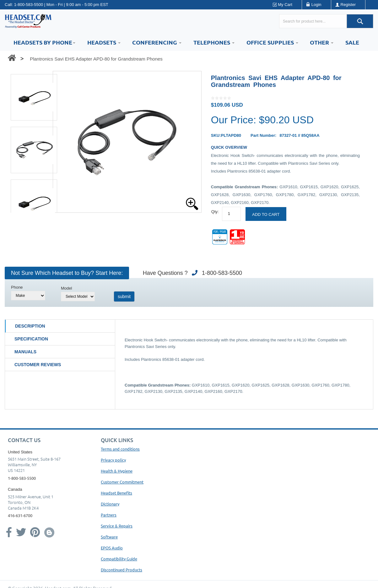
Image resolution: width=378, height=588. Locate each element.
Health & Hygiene (117, 471)
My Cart (285, 5)
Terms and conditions (120, 449)
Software (109, 537)
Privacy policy (113, 460)
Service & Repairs (117, 526)
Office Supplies (272, 42)
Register (348, 5)
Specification (31, 339)
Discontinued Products (121, 570)
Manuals (25, 352)
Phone (17, 287)
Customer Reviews (38, 365)
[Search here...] (313, 21)
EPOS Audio (112, 548)
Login (316, 5)
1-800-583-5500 (29, 5)
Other (322, 42)
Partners (109, 515)
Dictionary (110, 504)
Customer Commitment (122, 482)
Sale (352, 42)
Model (66, 288)
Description (30, 326)
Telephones (214, 42)
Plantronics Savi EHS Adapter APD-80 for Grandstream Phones (96, 59)
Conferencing (157, 42)
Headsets (104, 42)
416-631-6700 (20, 515)
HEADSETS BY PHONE (44, 42)
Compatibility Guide (119, 559)
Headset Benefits (116, 493)
